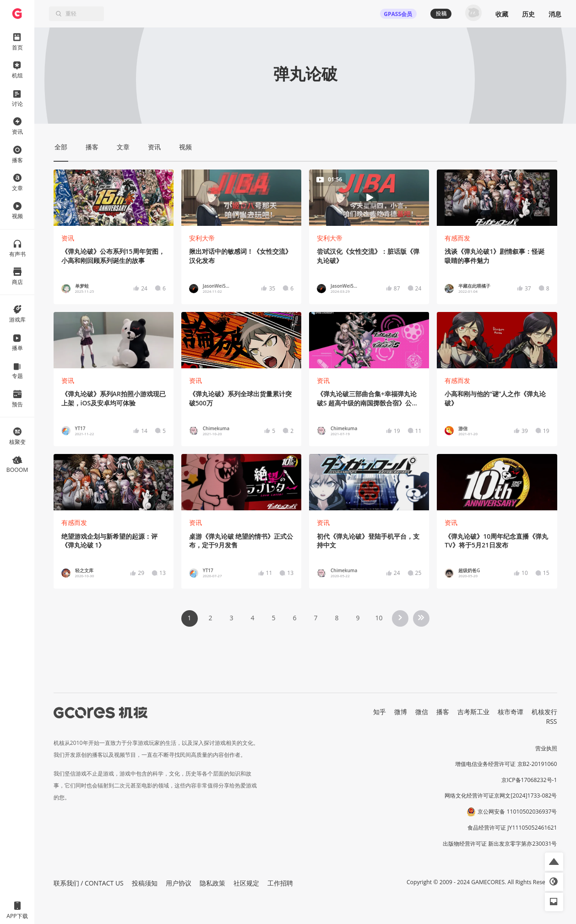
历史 (528, 14)
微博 (401, 712)
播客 (443, 712)
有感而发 (457, 238)
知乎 (380, 712)
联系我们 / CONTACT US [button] (89, 883)
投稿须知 (145, 883)
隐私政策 (212, 883)
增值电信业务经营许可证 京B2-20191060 (506, 764)
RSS (552, 721)
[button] (554, 862)
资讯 (68, 238)
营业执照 (546, 748)
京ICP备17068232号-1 (529, 780)
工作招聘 (280, 883)
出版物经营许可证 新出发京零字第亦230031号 (500, 844)
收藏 (502, 14)
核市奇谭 (511, 712)
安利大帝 (202, 238)
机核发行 (544, 712)
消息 (555, 14)
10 (379, 618)
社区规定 (246, 883)
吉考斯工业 (473, 712)
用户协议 (179, 883)
